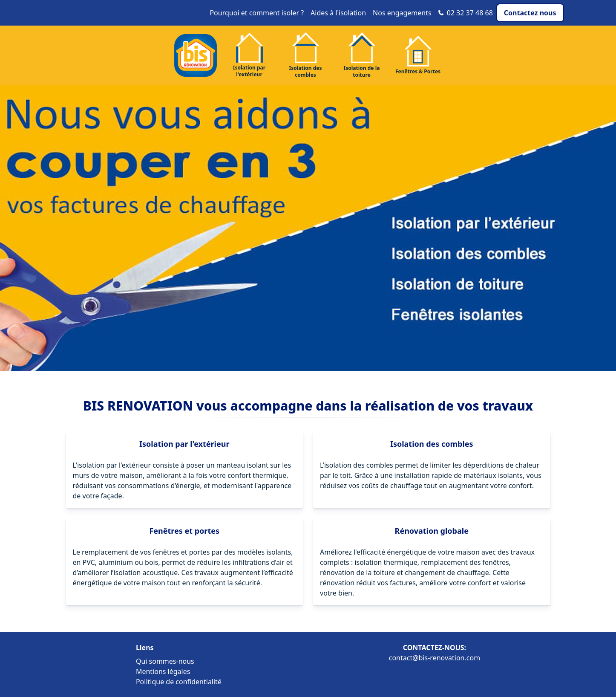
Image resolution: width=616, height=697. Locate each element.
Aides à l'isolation (338, 13)
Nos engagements (402, 13)
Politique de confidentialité (179, 682)
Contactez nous (530, 13)
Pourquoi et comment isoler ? (257, 13)
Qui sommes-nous (165, 661)
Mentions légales (163, 671)
